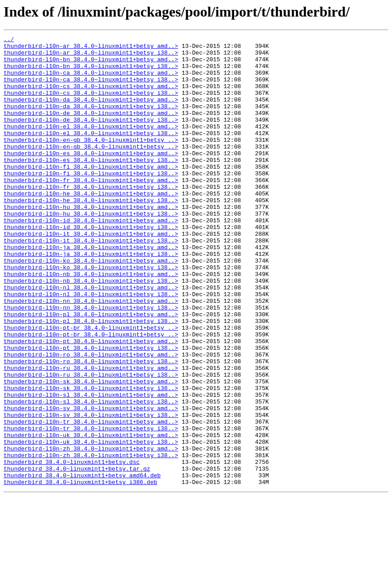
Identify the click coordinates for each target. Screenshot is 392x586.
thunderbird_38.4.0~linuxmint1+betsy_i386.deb (80, 572)
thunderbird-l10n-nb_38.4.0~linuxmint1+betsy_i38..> (91, 330)
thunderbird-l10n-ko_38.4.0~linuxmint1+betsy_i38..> (91, 314)
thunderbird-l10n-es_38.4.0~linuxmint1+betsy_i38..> (91, 185)
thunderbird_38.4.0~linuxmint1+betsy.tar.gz (77, 556)
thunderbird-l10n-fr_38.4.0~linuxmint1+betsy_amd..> (91, 209)
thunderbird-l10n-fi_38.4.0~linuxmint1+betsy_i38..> (91, 201)
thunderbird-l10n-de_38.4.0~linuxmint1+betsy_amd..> (91, 129)
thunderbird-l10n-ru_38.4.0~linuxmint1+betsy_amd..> (91, 435)
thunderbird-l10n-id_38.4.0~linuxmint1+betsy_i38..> (91, 266)
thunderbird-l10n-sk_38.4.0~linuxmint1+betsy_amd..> (91, 451)
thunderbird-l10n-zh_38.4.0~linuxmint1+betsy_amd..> (91, 531)
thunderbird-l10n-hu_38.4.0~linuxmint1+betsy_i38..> (91, 250)
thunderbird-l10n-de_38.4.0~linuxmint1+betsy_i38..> (91, 137)
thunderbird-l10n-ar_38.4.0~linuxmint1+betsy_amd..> (91, 48)
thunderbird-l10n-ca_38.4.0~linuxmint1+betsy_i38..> (91, 89)
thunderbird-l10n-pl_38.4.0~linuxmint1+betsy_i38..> (91, 378)
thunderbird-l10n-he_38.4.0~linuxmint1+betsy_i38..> (91, 234)
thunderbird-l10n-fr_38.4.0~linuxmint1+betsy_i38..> (91, 217)
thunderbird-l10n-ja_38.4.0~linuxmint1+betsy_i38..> (91, 298)
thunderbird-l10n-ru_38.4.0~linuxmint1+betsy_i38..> (91, 443)
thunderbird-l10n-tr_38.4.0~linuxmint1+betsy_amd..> (91, 499)
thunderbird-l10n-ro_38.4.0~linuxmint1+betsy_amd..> (91, 419)
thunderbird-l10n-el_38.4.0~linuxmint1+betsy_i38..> (91, 153)
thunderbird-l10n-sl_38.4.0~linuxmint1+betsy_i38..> (91, 475)
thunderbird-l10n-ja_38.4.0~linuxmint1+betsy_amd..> (91, 290)
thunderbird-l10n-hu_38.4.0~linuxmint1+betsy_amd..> (91, 242)
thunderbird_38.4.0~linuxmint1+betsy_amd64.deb (82, 564)
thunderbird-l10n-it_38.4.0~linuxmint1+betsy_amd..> (91, 274)
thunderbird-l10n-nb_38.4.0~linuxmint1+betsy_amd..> (91, 322)
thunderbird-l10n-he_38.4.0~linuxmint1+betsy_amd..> (91, 225)
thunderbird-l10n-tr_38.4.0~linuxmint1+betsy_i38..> (91, 507)
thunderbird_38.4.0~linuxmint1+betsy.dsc (72, 548)
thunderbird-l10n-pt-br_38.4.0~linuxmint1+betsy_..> (91, 386)
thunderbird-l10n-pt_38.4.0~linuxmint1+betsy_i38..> (91, 411)
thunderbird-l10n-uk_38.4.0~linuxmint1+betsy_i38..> (91, 523)
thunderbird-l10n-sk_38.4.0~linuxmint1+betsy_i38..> (91, 459)
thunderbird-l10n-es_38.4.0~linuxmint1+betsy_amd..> (91, 177)
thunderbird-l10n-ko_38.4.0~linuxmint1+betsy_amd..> (91, 306)
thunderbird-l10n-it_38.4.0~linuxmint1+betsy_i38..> (91, 282)
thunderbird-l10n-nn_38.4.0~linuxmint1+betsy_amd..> (91, 354)
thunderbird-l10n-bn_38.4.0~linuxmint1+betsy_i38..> (91, 72)
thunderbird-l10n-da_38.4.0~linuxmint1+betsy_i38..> (91, 121)
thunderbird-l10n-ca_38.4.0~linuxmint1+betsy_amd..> (91, 81)
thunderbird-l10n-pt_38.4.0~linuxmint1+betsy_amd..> (91, 403)
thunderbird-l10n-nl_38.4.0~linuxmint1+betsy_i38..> (91, 346)
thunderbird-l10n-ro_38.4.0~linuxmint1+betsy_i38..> (91, 427)
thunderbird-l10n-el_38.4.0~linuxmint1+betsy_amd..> (91, 145)
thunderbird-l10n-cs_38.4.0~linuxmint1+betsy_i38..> (91, 105)
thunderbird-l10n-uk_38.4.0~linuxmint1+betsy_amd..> (91, 515)
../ (9, 40)
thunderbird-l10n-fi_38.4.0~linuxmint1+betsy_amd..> (91, 193)
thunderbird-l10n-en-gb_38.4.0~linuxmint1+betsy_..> (91, 161)
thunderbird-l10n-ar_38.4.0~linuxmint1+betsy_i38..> (91, 56)
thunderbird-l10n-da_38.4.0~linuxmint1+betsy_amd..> (91, 113)
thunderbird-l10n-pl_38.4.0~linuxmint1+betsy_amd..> (91, 370)
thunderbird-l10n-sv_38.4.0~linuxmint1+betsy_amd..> (91, 483)
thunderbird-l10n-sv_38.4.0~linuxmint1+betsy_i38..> (91, 491)
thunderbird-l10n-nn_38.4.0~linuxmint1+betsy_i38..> (91, 362)
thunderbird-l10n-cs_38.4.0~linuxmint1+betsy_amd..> (91, 97)
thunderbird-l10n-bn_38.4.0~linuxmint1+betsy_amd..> (91, 64)
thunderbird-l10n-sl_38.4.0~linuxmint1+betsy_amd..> (91, 467)
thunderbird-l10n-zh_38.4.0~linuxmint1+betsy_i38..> (91, 539)
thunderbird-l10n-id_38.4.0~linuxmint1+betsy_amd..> (91, 258)
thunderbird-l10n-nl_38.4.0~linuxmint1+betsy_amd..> (91, 338)
